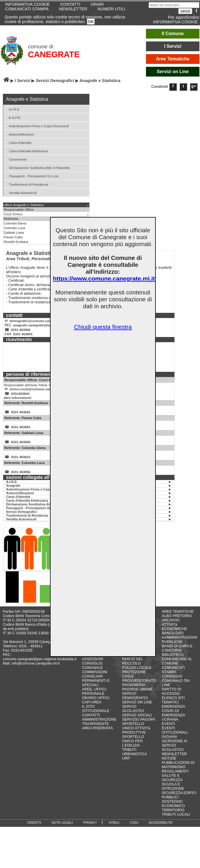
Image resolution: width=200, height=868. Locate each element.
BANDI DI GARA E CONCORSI (177, 655)
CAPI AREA (92, 709)
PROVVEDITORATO (139, 687)
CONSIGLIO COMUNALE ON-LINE (176, 687)
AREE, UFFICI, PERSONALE (95, 698)
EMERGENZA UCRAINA (173, 724)
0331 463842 (21, 417)
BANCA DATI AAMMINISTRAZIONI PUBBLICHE (179, 644)
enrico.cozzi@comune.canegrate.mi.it (39, 393)
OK (91, 22)
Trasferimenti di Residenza (26, 184)
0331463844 (20, 398)
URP (126, 765)
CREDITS (34, 829)
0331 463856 (21, 332)
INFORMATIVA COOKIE (175, 22)
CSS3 (134, 829)
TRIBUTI (129, 756)
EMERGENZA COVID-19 (173, 715)
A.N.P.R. (13, 117)
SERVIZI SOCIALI (137, 722)
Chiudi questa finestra (103, 327)
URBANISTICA (134, 761)
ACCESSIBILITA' (161, 829)
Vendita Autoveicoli (21, 192)
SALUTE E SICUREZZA (172, 785)
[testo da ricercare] (174, 5)
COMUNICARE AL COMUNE (177, 668)
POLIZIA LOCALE (137, 674)
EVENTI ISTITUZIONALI (175, 737)
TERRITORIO (173, 817)
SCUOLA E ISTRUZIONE (173, 793)
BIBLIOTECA (173, 662)
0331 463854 (23, 337)
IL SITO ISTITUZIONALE (96, 715)
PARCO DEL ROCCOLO (133, 668)
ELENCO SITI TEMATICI (173, 707)
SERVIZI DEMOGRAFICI (135, 703)
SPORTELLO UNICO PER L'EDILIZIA (133, 748)
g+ (194, 86)
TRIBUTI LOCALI (176, 821)
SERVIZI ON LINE (137, 709)
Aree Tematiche (173, 59)
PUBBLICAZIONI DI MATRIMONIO (178, 772)
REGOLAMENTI (175, 778)
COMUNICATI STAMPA (27, 9)
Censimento (16, 159)
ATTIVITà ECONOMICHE (174, 633)
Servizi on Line (173, 72)
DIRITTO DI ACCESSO (171, 698)
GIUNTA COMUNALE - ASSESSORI (94, 662)
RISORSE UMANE (137, 696)
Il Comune (173, 34)
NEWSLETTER (73, 9)
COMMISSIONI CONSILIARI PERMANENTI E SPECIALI (96, 685)
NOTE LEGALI (62, 829)
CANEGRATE (54, 54)
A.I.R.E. (12, 109)
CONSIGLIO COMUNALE (93, 672)
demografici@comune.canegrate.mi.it (39, 321)
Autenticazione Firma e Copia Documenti (37, 126)
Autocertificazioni (19, 134)
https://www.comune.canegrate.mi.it (104, 278)
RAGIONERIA (134, 692)
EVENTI (168, 731)
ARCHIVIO (171, 627)
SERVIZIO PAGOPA (139, 726)
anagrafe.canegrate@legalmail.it (39, 327)
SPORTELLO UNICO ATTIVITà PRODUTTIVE (136, 735)
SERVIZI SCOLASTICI (133, 715)
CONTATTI (91, 722)
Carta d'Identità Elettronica (26, 151)
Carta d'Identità (18, 142)
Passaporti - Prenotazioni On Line (31, 176)
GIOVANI (169, 744)
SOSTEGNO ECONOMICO (173, 810)
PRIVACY (90, 829)
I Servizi (173, 46)
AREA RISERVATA (98, 735)
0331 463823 (21, 463)
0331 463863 (21, 432)
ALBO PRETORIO (177, 623)
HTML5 (114, 829)
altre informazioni (18, 402)
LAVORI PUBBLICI (138, 662)
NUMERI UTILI (111, 9)
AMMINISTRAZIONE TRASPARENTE (99, 728)
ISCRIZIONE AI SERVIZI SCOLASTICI (174, 752)
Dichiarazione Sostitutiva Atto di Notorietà (37, 167)
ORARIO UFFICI (96, 705)
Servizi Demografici (55, 81)
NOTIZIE (169, 765)
